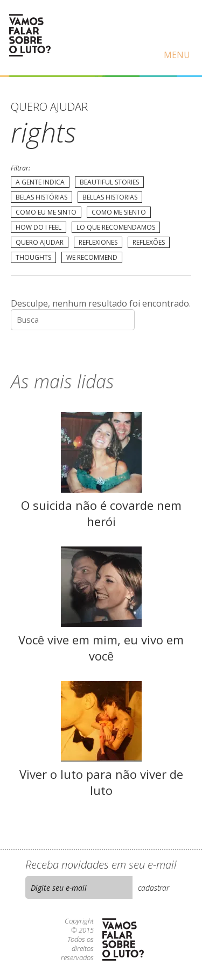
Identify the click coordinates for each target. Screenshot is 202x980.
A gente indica (40, 182)
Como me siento (119, 212)
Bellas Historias (110, 197)
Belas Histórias (41, 197)
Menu (177, 55)
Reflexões (149, 242)
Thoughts (33, 257)
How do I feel (39, 227)
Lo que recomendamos (116, 227)
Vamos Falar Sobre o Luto (30, 35)
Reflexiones (98, 242)
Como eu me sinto (46, 212)
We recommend (92, 257)
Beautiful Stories (109, 182)
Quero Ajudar (40, 242)
